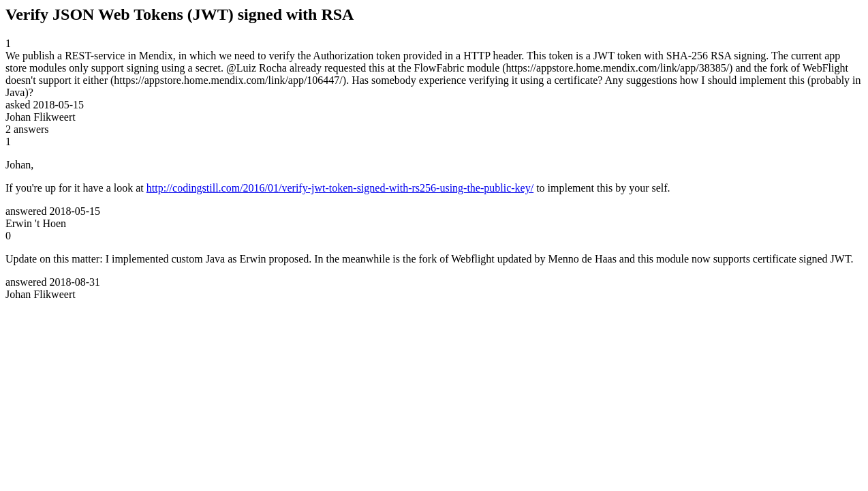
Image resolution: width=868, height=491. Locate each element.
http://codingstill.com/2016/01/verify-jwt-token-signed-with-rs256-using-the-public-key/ (340, 188)
